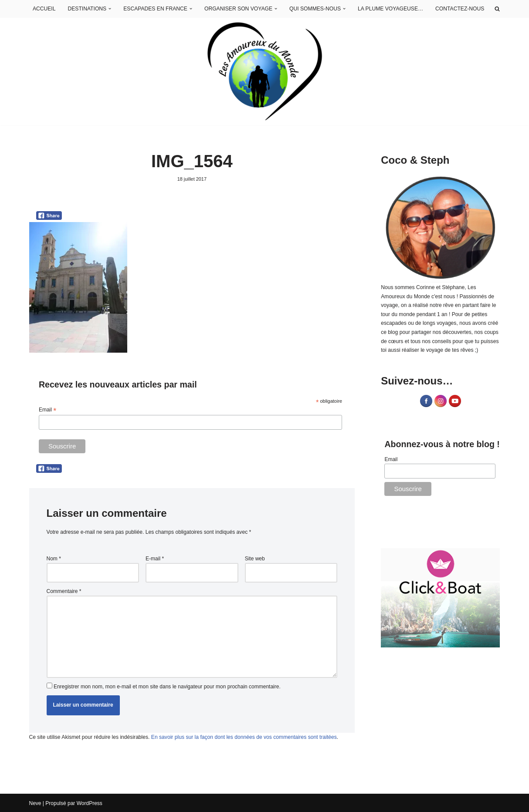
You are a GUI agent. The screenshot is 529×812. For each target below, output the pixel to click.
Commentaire (64, 591)
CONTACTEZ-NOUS (460, 9)
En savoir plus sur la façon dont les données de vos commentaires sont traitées (242, 736)
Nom (54, 558)
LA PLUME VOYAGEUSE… (392, 9)
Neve (35, 802)
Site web (255, 558)
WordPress (90, 802)
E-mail (155, 558)
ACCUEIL (48, 9)
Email (47, 410)
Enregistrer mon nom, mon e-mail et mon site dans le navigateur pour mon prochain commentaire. (167, 685)
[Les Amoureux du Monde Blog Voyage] (265, 72)
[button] (113, 9)
